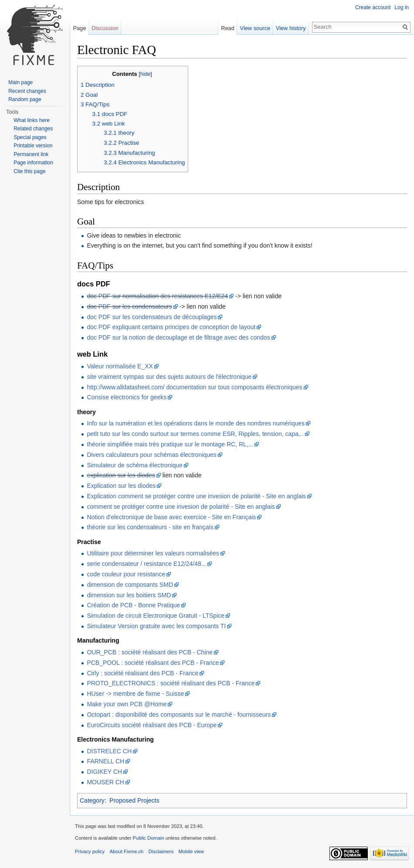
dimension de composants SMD (130, 585)
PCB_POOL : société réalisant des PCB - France (153, 663)
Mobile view (191, 851)
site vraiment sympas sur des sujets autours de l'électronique (169, 377)
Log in (402, 7)
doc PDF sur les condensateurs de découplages (152, 317)
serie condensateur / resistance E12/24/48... (146, 564)
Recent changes (27, 91)
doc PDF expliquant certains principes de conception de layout (171, 327)
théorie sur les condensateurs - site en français (150, 527)
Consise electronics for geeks (127, 397)
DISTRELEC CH (109, 751)
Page (79, 28)
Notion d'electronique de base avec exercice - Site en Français (171, 517)
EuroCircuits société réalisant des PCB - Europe (152, 725)
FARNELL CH (105, 761)
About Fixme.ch (127, 851)
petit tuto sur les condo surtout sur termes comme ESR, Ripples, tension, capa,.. (195, 434)
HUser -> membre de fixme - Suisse (135, 694)
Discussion (105, 28)
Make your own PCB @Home (127, 704)
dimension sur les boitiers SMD (129, 595)
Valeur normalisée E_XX (120, 366)
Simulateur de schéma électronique (134, 465)
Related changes (33, 129)
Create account (373, 7)
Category (92, 800)
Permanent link (31, 154)
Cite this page (29, 171)
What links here (32, 120)
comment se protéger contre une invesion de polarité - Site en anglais (181, 507)
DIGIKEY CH (104, 772)
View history (291, 28)
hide (146, 74)
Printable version (33, 146)
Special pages (30, 137)
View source (255, 28)
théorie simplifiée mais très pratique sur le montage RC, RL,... (170, 444)
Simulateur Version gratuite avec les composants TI (156, 626)
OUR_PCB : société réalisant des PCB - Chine (150, 652)
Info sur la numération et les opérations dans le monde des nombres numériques (196, 423)
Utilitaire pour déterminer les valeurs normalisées (153, 553)
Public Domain (148, 838)
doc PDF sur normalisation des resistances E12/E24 (157, 296)
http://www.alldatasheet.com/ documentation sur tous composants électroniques (194, 387)
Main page (20, 82)
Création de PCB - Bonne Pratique (133, 605)
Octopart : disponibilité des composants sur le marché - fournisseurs (179, 715)
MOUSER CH (105, 782)
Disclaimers (161, 851)
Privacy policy (90, 851)
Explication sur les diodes (121, 486)
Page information (33, 163)
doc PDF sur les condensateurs (129, 306)
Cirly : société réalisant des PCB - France (143, 673)
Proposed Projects (134, 800)
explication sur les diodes (121, 475)
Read (228, 28)
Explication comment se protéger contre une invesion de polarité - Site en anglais (196, 496)
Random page (25, 99)
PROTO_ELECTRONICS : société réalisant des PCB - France (171, 683)
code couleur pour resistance (126, 574)
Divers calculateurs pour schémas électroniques (151, 455)
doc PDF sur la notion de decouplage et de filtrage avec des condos (178, 337)
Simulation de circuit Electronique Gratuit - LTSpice (156, 616)
